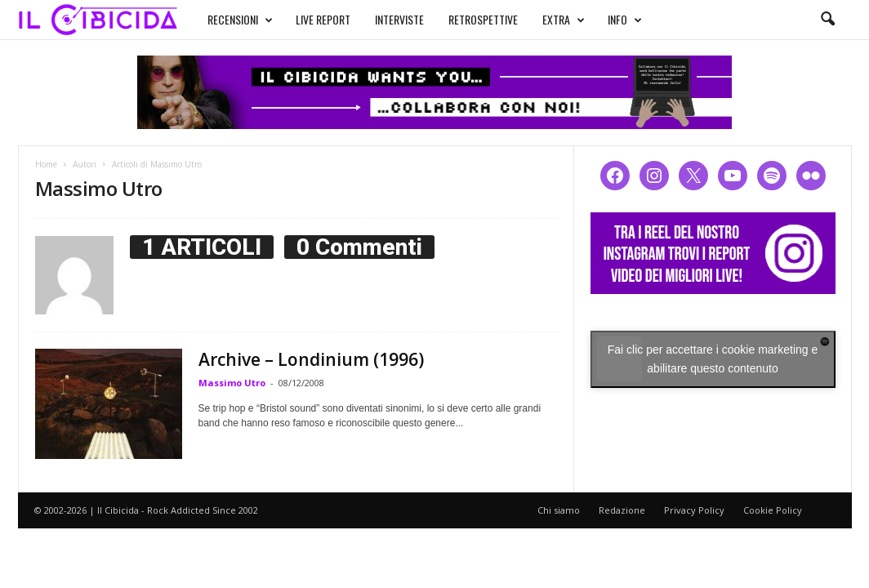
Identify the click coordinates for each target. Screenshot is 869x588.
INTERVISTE (399, 19)
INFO (625, 20)
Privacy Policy (694, 510)
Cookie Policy (773, 510)
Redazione (622, 510)
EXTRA (564, 20)
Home (46, 164)
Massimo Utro (232, 383)
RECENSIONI (240, 20)
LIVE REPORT (323, 19)
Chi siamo (559, 510)
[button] (827, 20)
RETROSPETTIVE (483, 19)
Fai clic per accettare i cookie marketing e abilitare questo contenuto (713, 359)
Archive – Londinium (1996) (311, 359)
